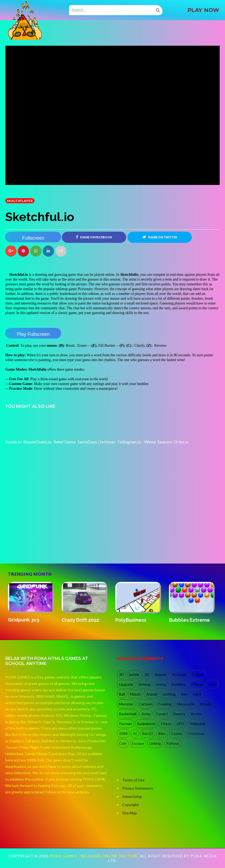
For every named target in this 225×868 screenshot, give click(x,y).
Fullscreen (33, 238)
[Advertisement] (45, 541)
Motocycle (186, 704)
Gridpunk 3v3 (24, 620)
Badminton (146, 724)
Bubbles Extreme (189, 620)
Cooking (165, 704)
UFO (181, 724)
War (184, 694)
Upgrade (126, 684)
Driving (145, 684)
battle (134, 674)
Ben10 (148, 733)
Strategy (179, 674)
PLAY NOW (203, 10)
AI (135, 733)
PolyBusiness (131, 620)
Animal (152, 694)
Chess (166, 724)
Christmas (196, 733)
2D (147, 674)
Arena (161, 684)
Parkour (173, 743)
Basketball (128, 714)
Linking (155, 743)
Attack (205, 704)
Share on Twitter (160, 237)
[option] (32, 603)
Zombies (178, 684)
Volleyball (198, 724)
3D (121, 674)
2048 (123, 733)
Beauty (179, 714)
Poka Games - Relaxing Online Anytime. (95, 856)
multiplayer (20, 201)
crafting (169, 694)
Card (197, 694)
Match (135, 694)
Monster (126, 704)
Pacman (126, 724)
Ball (122, 694)
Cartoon (146, 704)
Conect (162, 714)
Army (146, 714)
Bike (162, 733)
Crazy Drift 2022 (80, 620)
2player (161, 674)
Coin (123, 743)
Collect (198, 674)
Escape (138, 743)
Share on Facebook (94, 237)
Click (213, 684)
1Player (197, 684)
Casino (177, 733)
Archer (196, 714)
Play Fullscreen (33, 334)
